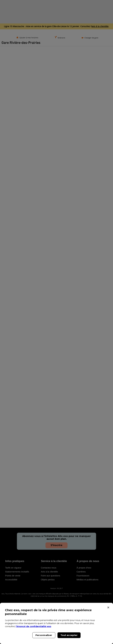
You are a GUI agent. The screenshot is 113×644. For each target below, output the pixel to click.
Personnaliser (44, 635)
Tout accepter (69, 635)
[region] (56, 623)
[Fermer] (108, 607)
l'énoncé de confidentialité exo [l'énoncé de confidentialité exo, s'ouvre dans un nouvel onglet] (33, 626)
